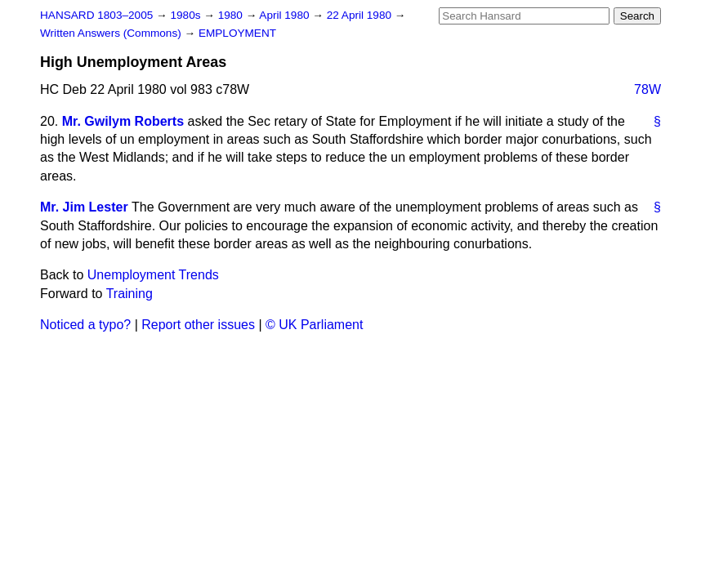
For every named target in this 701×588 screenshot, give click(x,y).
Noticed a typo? (85, 325)
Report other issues (198, 325)
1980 (232, 15)
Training (129, 294)
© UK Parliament (314, 325)
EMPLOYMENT (237, 33)
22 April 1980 (361, 15)
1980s (187, 15)
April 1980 (286, 15)
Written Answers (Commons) (112, 33)
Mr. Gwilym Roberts (123, 121)
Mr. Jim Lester (84, 207)
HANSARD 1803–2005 (96, 15)
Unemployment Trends (153, 275)
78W (647, 89)
